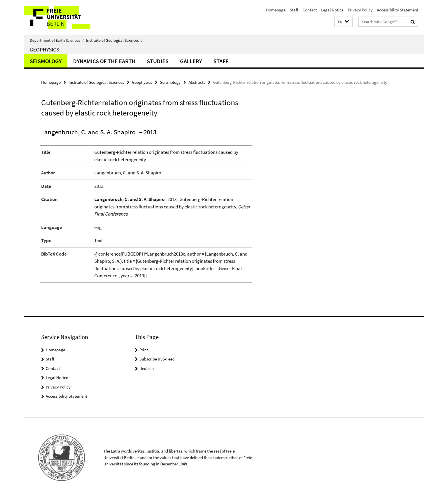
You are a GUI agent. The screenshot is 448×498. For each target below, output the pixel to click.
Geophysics (44, 49)
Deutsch (147, 368)
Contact (310, 10)
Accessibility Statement (398, 10)
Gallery (191, 61)
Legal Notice (332, 10)
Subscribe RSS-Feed (157, 359)
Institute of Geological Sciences (114, 40)
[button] (343, 22)
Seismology (46, 61)
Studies (158, 61)
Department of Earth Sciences (57, 40)
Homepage (276, 10)
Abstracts (197, 82)
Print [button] (144, 350)
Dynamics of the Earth (104, 61)
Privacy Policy (360, 10)
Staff (294, 10)
